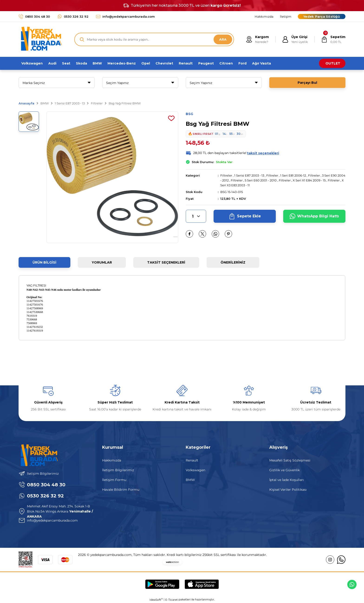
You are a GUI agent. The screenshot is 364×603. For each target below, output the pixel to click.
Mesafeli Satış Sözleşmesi (290, 460)
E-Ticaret (172, 600)
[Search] (154, 39)
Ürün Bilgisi (44, 262)
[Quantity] (196, 216)
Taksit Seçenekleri (166, 262)
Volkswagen (195, 470)
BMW (190, 480)
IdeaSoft (156, 600)
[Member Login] (295, 39)
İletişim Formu (114, 480)
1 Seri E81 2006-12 (293, 175)
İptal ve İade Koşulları (287, 480)
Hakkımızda (112, 460)
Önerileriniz (233, 262)
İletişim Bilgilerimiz (118, 470)
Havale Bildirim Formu (121, 490)
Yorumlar (102, 262)
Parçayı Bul (307, 83)
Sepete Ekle (245, 216)
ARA (223, 39)
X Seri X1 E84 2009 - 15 (309, 180)
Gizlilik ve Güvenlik (284, 470)
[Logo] (40, 39)
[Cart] (333, 39)
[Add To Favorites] (171, 118)
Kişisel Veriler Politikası (288, 490)
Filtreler (226, 175)
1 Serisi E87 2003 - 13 (249, 175)
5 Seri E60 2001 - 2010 (261, 180)
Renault (192, 460)
